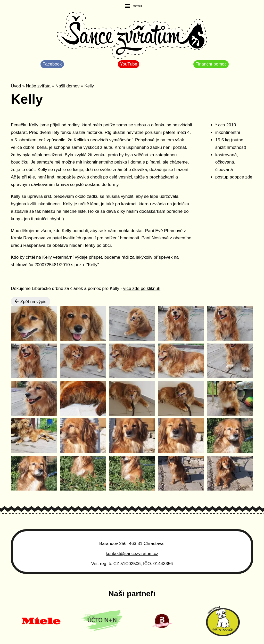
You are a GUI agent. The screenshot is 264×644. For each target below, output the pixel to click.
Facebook (52, 64)
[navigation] (133, 6)
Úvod (16, 86)
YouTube (129, 64)
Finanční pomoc (211, 64)
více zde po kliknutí (142, 288)
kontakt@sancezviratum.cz (132, 554)
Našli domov (68, 86)
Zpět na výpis (31, 301)
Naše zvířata (38, 86)
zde (249, 177)
